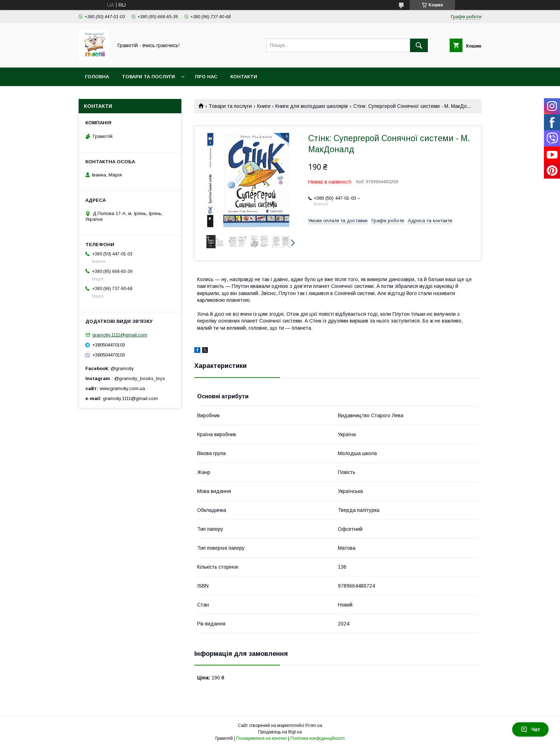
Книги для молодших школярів (312, 106)
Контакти (244, 77)
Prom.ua (314, 725)
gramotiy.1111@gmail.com (120, 335)
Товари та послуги (148, 77)
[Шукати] (419, 45)
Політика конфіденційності (317, 738)
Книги (264, 106)
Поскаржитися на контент (262, 738)
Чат (530, 729)
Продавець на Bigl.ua (280, 732)
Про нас (206, 77)
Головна (97, 77)
